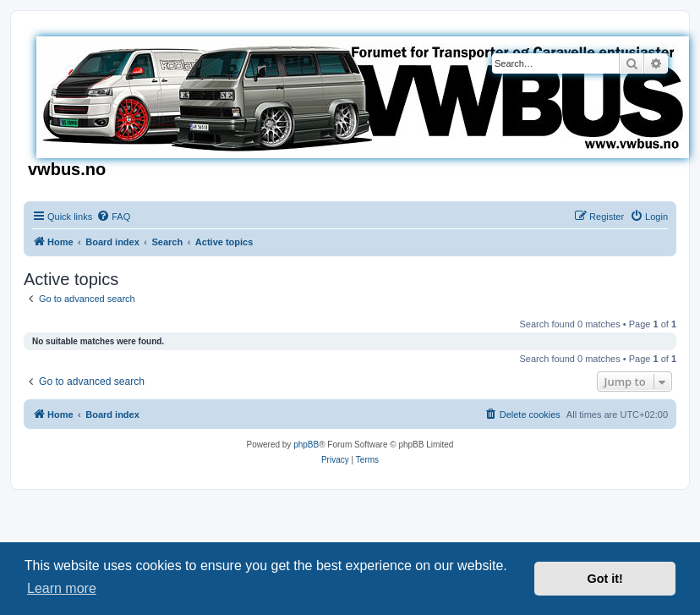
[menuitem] (113, 217)
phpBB (306, 445)
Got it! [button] (605, 579)
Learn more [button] (62, 588)
